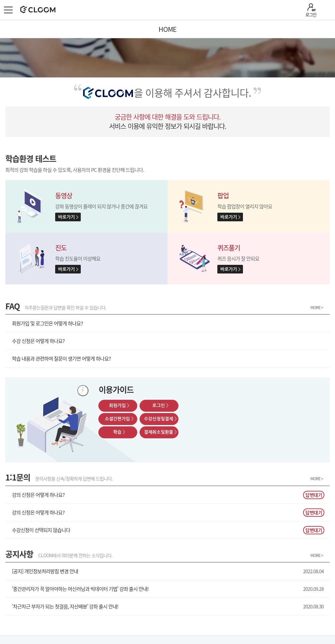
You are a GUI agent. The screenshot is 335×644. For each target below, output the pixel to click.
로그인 (311, 14)
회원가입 (119, 406)
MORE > (317, 308)
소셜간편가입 (119, 419)
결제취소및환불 (160, 432)
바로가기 (66, 217)
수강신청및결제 (160, 419)
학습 (119, 432)
